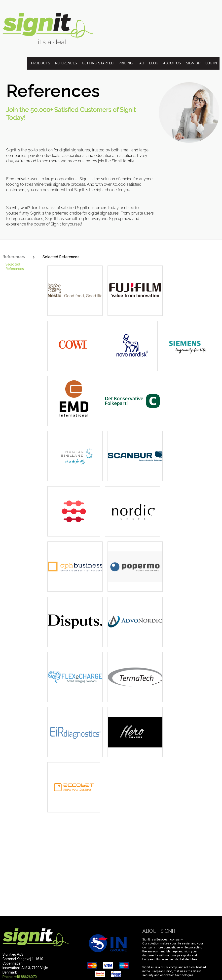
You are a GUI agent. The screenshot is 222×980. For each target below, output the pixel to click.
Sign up (193, 63)
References (66, 63)
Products (41, 63)
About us (172, 63)
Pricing (126, 63)
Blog (154, 63)
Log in (211, 63)
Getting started (98, 63)
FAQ (141, 63)
